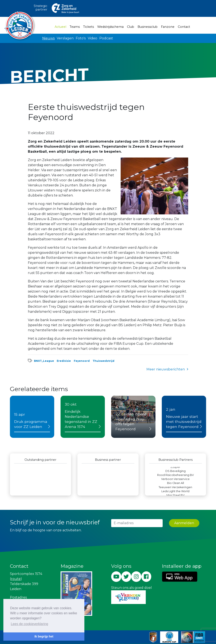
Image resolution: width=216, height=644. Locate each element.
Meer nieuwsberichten (166, 369)
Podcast (106, 38)
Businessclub (148, 27)
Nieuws (48, 38)
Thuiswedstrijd (103, 361)
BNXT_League (44, 361)
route (16, 579)
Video (92, 38)
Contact (184, 27)
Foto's (81, 38)
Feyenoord (82, 361)
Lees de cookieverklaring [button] (29, 624)
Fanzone (168, 27)
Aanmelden (184, 523)
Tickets (88, 27)
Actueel (61, 27)
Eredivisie (64, 361)
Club (131, 27)
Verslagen (65, 38)
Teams (75, 27)
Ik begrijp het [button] (44, 636)
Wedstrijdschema (110, 27)
